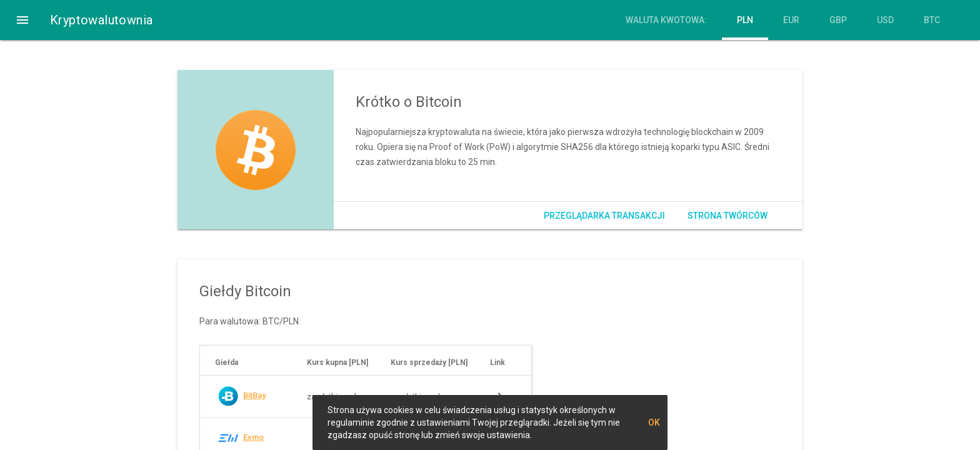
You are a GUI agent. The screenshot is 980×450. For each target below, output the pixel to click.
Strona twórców (727, 216)
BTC (932, 20)
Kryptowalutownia (101, 20)
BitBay (254, 395)
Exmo (253, 437)
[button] (22, 20)
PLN (745, 20)
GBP (838, 20)
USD (885, 20)
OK (654, 422)
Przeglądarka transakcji (604, 216)
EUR (791, 20)
